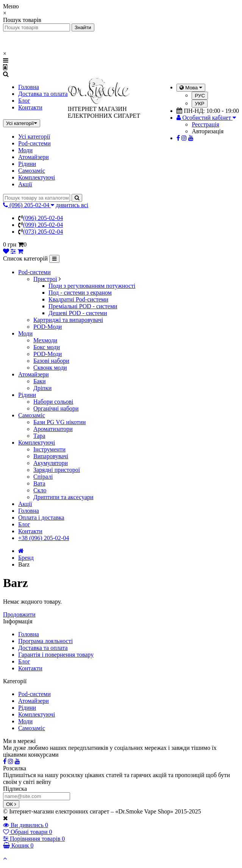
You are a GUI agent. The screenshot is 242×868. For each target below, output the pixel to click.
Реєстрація (205, 124)
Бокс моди (47, 347)
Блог (24, 101)
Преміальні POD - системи (83, 306)
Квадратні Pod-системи (78, 299)
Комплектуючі (37, 177)
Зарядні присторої (57, 470)
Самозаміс (32, 171)
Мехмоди (45, 340)
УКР (199, 104)
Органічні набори (56, 408)
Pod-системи (34, 143)
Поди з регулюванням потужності (92, 286)
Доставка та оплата (43, 94)
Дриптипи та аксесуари (63, 497)
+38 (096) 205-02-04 (44, 538)
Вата (39, 483)
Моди (25, 150)
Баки (40, 381)
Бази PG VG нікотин (59, 422)
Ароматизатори (53, 429)
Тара (39, 436)
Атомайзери (34, 157)
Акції (25, 184)
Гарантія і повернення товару (56, 655)
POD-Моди (48, 327)
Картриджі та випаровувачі (68, 320)
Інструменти (49, 449)
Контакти (30, 107)
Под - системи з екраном (80, 293)
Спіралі (43, 477)
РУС (200, 96)
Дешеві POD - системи (78, 313)
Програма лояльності (45, 641)
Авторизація (208, 131)
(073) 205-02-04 (43, 232)
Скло (40, 490)
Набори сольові (53, 402)
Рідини (27, 164)
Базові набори (51, 361)
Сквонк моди (50, 368)
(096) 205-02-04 (43, 218)
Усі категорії (34, 137)
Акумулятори (51, 463)
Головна (29, 87)
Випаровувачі (51, 456)
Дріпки (42, 388)
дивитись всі (72, 205)
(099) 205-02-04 (43, 225)
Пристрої (45, 279)
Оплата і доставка (41, 518)
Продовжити (19, 614)
